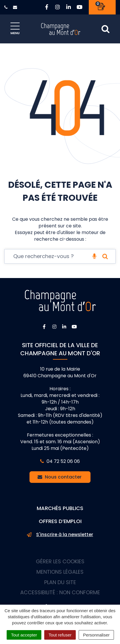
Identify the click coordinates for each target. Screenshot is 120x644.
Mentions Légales (60, 572)
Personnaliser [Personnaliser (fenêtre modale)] (96, 635)
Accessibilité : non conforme (60, 592)
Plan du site (60, 582)
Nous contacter (60, 477)
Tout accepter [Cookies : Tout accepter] (24, 635)
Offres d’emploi (60, 521)
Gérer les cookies (60, 561)
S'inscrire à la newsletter (60, 535)
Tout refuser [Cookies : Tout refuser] (60, 635)
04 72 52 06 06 (60, 461)
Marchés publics (60, 508)
